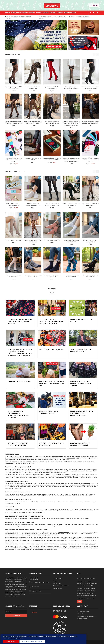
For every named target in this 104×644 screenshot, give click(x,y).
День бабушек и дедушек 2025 (19, 381)
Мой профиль (98, 13)
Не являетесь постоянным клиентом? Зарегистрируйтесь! (87, 617)
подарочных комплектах (75, 511)
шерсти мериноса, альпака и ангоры (76, 509)
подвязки (11, 459)
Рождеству (8, 463)
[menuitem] (8, 13)
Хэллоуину (69, 462)
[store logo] (52, 6)
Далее (52, 293)
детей (77, 458)
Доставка (55, 581)
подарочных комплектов (38, 462)
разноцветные (9, 471)
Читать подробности (17, 638)
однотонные (16, 471)
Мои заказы (81, 614)
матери (80, 462)
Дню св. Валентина (61, 462)
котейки (34, 471)
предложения (55, 472)
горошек (89, 469)
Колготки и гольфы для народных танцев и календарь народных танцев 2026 (51, 322)
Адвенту (13, 463)
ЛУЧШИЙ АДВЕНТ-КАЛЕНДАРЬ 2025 (52, 350)
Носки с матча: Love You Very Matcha (86, 588)
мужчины (61, 475)
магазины (30, 546)
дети (70, 475)
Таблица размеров (58, 588)
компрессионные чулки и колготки (62, 459)
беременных (45, 459)
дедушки (92, 462)
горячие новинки (23, 472)
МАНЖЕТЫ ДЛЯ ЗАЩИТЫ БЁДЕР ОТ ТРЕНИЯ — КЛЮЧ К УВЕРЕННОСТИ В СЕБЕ (52, 383)
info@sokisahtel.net (80, 524)
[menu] (41, 13)
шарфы (93, 511)
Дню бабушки (85, 462)
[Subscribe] (16, 616)
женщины (66, 475)
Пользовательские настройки (32, 641)
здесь (22, 511)
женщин (69, 458)
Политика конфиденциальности (61, 586)
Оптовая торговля (58, 583)
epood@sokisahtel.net (90, 544)
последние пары (37, 472)
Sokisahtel (34, 612)
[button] (98, 171)
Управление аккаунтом (83, 611)
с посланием (67, 476)
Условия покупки (57, 578)
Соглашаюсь (11, 641)
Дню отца (75, 462)
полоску (95, 469)
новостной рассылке (64, 532)
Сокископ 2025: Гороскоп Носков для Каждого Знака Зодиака (81, 383)
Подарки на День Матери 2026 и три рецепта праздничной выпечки (20, 322)
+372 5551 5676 (35, 587)
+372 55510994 (63, 544)
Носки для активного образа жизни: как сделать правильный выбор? (82, 413)
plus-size (51, 459)
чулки (6, 459)
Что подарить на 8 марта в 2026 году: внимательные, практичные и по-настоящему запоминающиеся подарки (86, 593)
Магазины (73, 13)
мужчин (73, 458)
